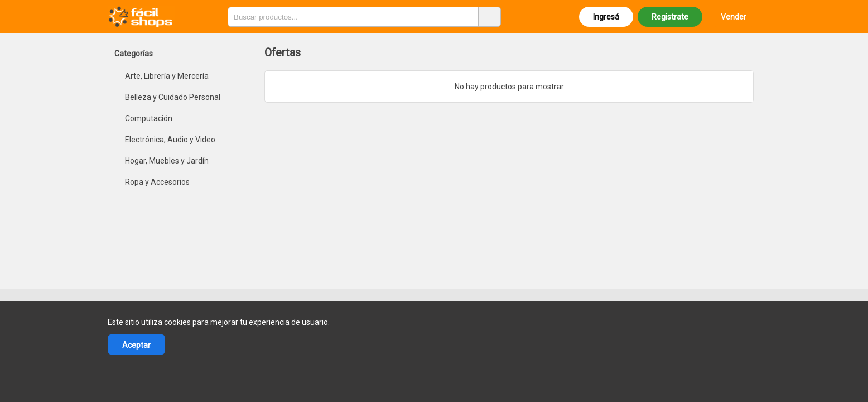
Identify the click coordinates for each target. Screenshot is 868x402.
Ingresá (606, 17)
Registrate (670, 17)
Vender (734, 17)
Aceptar (136, 345)
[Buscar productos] (490, 17)
